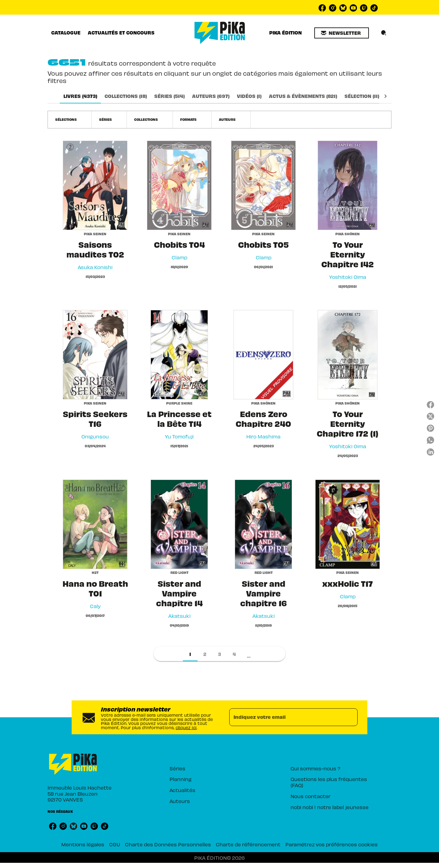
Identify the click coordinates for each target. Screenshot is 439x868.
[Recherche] (384, 33)
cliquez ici (186, 727)
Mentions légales (83, 844)
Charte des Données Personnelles (168, 844)
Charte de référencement (248, 844)
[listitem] (322, 8)
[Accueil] (220, 33)
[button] (342, 33)
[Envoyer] (350, 717)
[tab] (66, 33)
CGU (115, 844)
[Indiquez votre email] (286, 717)
